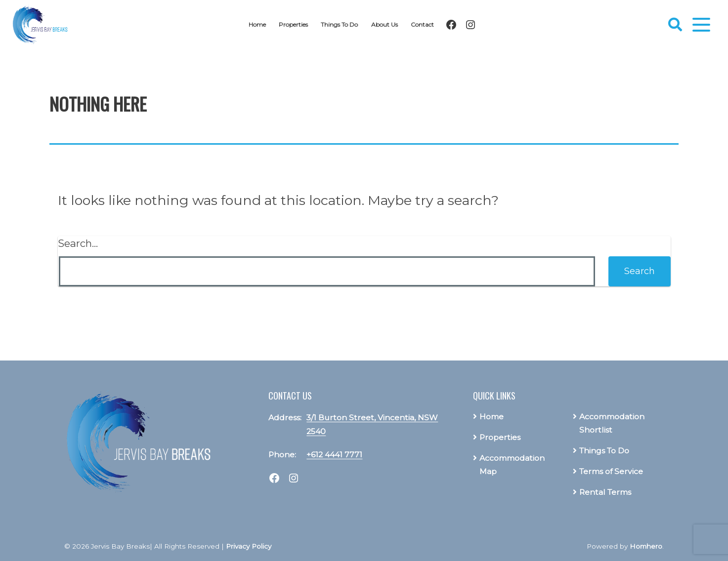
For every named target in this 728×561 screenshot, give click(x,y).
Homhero (646, 546)
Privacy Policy (249, 546)
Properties (292, 24)
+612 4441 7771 (334, 455)
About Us (388, 24)
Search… (78, 243)
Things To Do (341, 24)
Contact (428, 24)
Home (252, 24)
